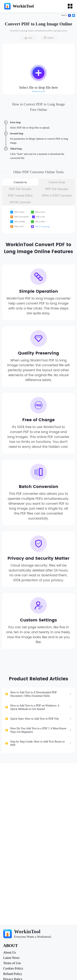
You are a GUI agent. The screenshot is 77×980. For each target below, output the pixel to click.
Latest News (11, 958)
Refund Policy (13, 974)
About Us (10, 953)
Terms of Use (12, 963)
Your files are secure (38, 91)
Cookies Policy (13, 968)
